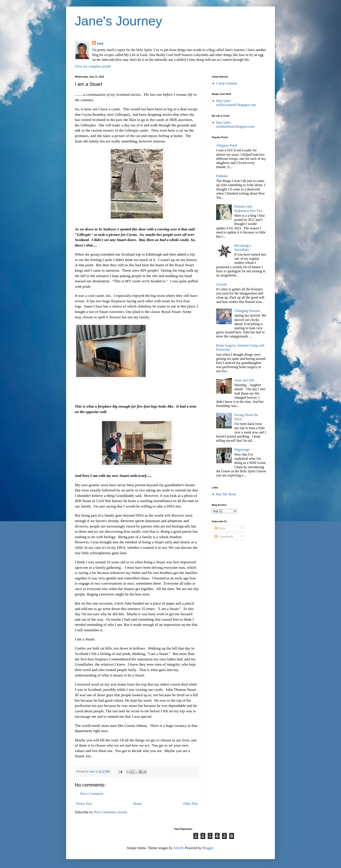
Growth (221, 284)
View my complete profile (93, 66)
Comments (224, 537)
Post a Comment (92, 794)
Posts (220, 528)
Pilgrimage (242, 450)
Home (138, 804)
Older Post (190, 804)
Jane (100, 43)
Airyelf (178, 848)
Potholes (222, 176)
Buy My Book (226, 494)
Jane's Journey (119, 21)
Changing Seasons (247, 311)
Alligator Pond (226, 145)
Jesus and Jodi (244, 380)
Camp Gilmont (227, 83)
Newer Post (84, 804)
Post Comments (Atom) (110, 812)
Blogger (208, 848)
